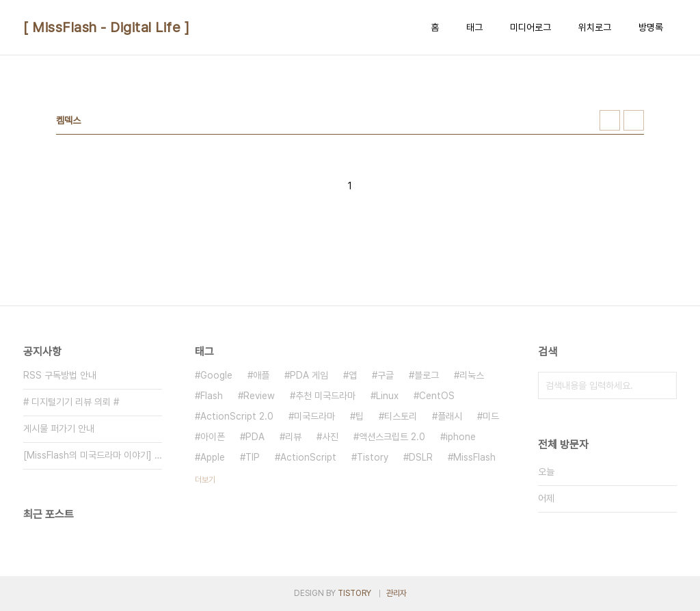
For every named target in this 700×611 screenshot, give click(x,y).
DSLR (421, 457)
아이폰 (213, 437)
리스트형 (634, 120)
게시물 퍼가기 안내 (59, 429)
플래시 (450, 416)
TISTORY (354, 593)
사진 (330, 437)
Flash (212, 396)
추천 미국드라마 (325, 396)
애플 (261, 375)
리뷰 (293, 437)
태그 (474, 27)
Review (259, 396)
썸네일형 (610, 120)
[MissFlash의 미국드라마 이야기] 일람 (93, 455)
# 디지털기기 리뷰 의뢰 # (71, 402)
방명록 (651, 27)
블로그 (427, 375)
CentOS (437, 396)
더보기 (205, 480)
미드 (491, 416)
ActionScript (308, 457)
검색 (663, 385)
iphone (461, 437)
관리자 (396, 593)
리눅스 (472, 375)
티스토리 (401, 416)
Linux (387, 396)
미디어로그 (530, 27)
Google (216, 375)
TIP (253, 457)
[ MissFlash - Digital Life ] (106, 27)
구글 (386, 375)
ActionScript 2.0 (237, 416)
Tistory (373, 457)
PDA (255, 437)
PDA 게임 (309, 375)
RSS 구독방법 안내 (60, 375)
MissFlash (474, 457)
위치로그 (595, 27)
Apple (213, 457)
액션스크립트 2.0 (392, 437)
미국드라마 (314, 416)
